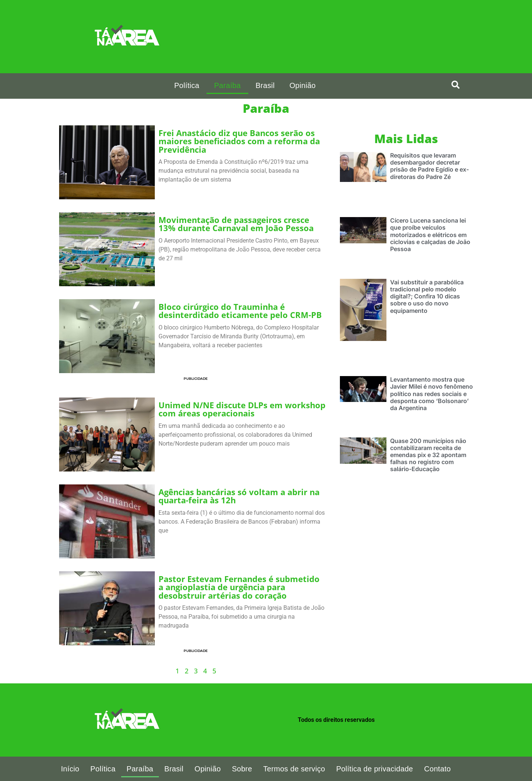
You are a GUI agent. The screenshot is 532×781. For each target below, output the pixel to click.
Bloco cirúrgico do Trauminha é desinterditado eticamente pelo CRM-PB (240, 311)
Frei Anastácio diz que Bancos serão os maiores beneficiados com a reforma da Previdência (239, 141)
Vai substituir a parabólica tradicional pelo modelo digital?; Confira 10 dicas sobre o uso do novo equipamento (427, 296)
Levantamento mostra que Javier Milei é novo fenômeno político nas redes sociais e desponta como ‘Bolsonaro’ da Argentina (432, 394)
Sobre (242, 769)
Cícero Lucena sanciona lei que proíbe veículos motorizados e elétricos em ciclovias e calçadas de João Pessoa (430, 235)
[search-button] (456, 85)
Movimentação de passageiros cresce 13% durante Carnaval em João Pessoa (237, 224)
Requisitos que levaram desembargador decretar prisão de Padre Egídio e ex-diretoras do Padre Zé (429, 166)
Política (187, 85)
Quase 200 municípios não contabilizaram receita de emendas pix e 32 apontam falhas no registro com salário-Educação (428, 455)
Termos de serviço (294, 769)
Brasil (265, 85)
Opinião (302, 85)
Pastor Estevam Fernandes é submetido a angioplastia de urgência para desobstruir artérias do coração (239, 587)
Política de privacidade (375, 769)
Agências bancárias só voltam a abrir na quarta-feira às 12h (239, 496)
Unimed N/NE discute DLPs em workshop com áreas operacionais (242, 409)
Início (70, 769)
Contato (437, 769)
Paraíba (227, 85)
